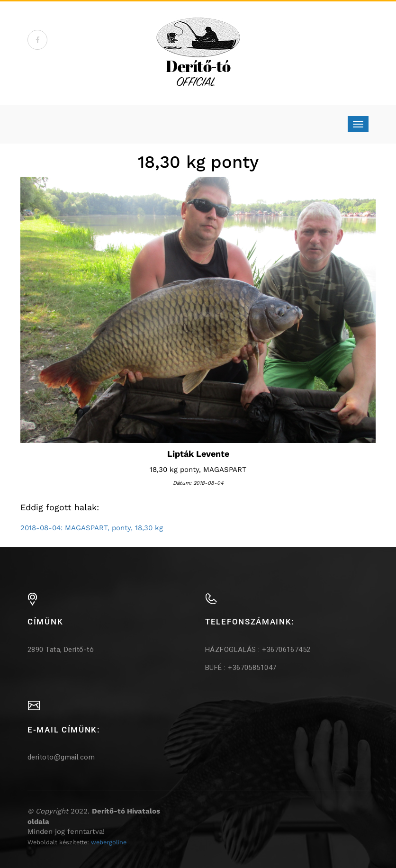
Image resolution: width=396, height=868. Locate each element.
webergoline (109, 842)
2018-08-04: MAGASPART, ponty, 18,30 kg (92, 528)
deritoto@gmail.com (61, 757)
